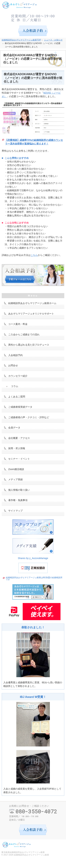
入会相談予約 (15, 355)
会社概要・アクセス (19, 438)
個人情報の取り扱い (19, 490)
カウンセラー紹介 (18, 376)
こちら (34, 255)
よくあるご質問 (17, 397)
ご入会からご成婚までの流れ (24, 334)
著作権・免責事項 (18, 500)
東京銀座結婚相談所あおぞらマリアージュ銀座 (23, 852)
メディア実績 (15, 479)
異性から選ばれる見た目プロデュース (29, 345)
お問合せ (13, 365)
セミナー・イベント (19, 459)
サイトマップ (15, 511)
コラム (15, 386)
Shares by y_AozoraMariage (33, 558)
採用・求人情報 (17, 448)
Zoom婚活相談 (16, 469)
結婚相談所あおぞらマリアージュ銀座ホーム (32, 303)
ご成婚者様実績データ (20, 407)
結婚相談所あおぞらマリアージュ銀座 (31, 855)
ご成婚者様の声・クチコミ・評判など (29, 417)
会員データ (14, 428)
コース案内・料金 (18, 324)
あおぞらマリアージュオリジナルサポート (31, 314)
